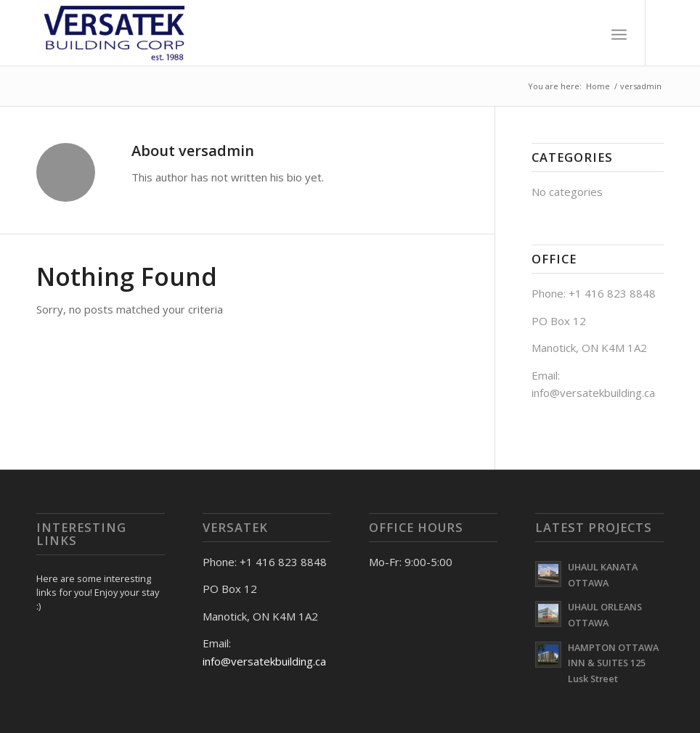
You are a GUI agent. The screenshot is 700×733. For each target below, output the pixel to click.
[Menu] (619, 33)
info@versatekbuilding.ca (264, 661)
